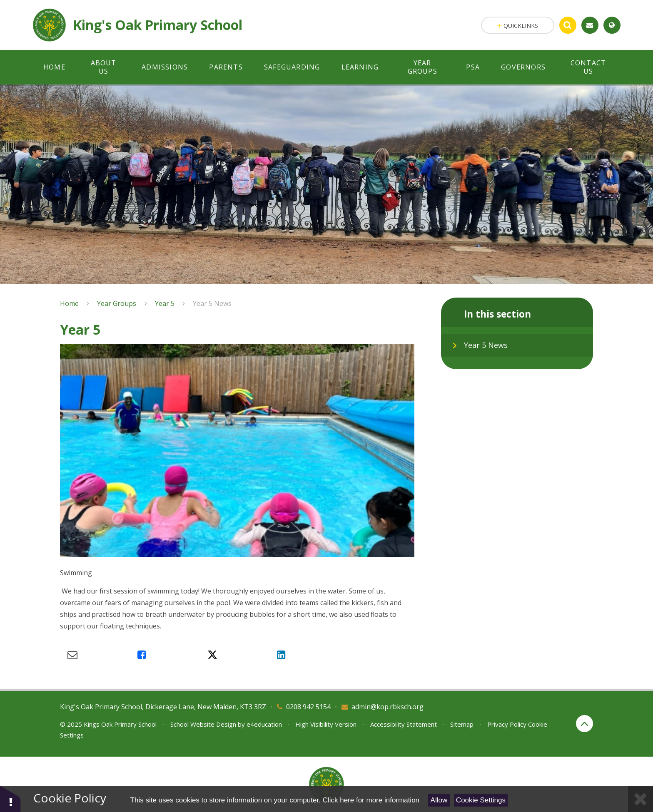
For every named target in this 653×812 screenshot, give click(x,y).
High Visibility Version (326, 724)
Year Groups (117, 303)
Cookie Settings (481, 800)
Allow (439, 800)
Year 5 (165, 303)
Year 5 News (212, 303)
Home (69, 303)
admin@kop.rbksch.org (388, 707)
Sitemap (462, 724)
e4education (264, 724)
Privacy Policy (507, 724)
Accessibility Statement (404, 724)
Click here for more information (371, 800)
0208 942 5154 (308, 707)
